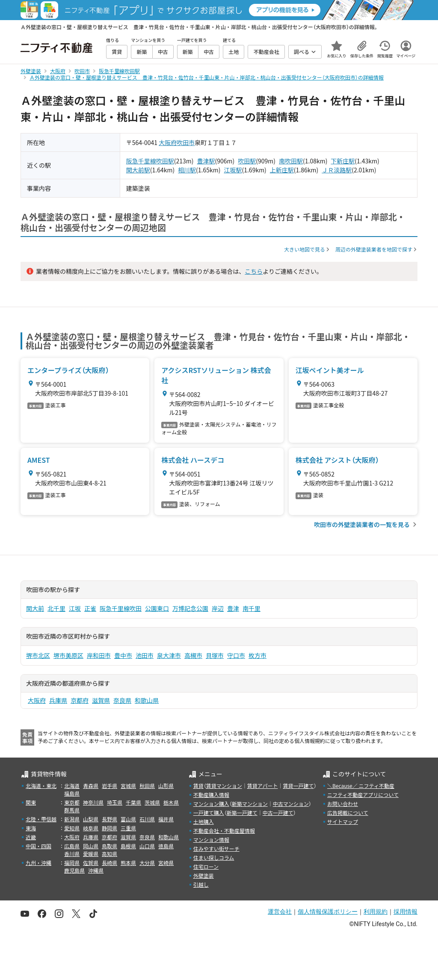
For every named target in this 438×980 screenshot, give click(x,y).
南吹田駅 (291, 161)
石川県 (147, 819)
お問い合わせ (343, 804)
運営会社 (280, 912)
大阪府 (168, 142)
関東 (31, 802)
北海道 (72, 786)
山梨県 (91, 819)
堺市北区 (38, 655)
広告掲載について (348, 813)
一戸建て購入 (209, 813)
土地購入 (204, 822)
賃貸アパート (263, 786)
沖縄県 (96, 870)
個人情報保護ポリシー (328, 912)
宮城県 (128, 786)
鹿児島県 (74, 870)
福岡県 (72, 863)
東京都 (72, 802)
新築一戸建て (242, 813)
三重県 (128, 828)
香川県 (72, 854)
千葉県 (133, 802)
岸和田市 (99, 655)
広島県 (72, 846)
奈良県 (122, 700)
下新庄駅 (343, 161)
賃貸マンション (224, 786)
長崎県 (109, 863)
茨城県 (152, 802)
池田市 (145, 655)
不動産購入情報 (211, 795)
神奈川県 (93, 802)
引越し (201, 884)
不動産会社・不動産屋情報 (224, 830)
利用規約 (376, 912)
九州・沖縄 (38, 863)
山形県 (166, 786)
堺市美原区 (68, 655)
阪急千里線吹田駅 (150, 161)
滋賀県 (101, 700)
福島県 (72, 793)
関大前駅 (138, 170)
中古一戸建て (278, 813)
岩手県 (109, 786)
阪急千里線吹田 (121, 608)
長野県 (109, 819)
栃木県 (171, 802)
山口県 (147, 846)
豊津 (233, 608)
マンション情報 (211, 839)
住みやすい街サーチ (216, 848)
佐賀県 (91, 863)
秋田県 (147, 786)
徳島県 (166, 846)
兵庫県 (58, 700)
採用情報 (405, 912)
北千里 (56, 608)
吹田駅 (247, 161)
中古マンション (291, 804)
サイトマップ (343, 822)
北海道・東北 (41, 786)
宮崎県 (166, 863)
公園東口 (157, 608)
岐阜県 (91, 828)
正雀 (90, 608)
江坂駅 (233, 170)
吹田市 (186, 142)
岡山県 (91, 846)
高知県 (109, 854)
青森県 (91, 786)
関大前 (35, 608)
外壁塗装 (204, 875)
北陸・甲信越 (41, 819)
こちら (254, 271)
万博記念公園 (190, 608)
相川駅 (187, 170)
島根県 (128, 846)
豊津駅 (206, 161)
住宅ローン (206, 866)
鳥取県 (109, 846)
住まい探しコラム (214, 857)
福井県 (166, 819)
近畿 (31, 837)
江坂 (75, 608)
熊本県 (128, 863)
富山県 (128, 819)
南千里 (252, 608)
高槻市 (193, 655)
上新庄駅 (282, 170)
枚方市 (257, 655)
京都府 (80, 700)
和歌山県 (147, 700)
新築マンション (250, 804)
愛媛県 (91, 854)
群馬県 (72, 810)
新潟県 (72, 819)
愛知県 (72, 828)
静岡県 (109, 828)
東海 (31, 828)
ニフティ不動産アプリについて (363, 795)
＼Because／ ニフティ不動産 (361, 786)
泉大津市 (169, 655)
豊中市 (123, 655)
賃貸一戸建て (298, 786)
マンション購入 (211, 804)
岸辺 (218, 608)
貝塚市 (215, 655)
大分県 (147, 863)
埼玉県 (115, 802)
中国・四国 (38, 846)
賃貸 (198, 786)
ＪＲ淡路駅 (337, 170)
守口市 (236, 655)
